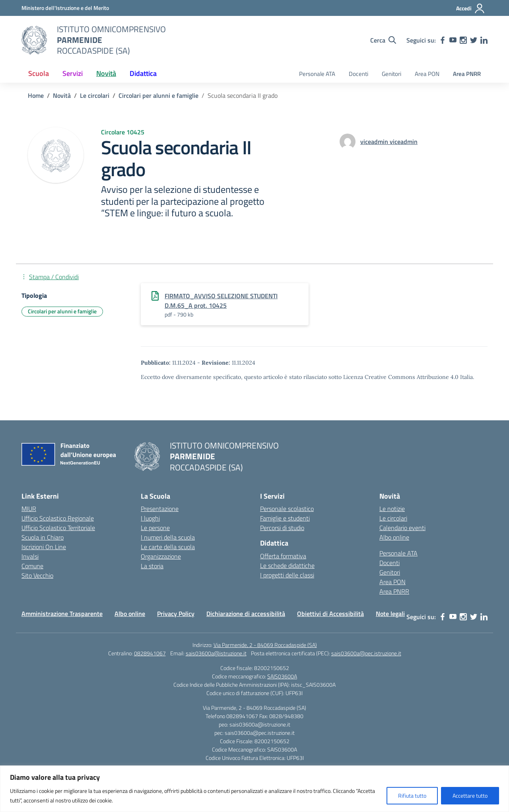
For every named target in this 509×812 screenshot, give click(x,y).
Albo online (394, 537)
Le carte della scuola (168, 547)
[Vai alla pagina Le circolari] (95, 95)
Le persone (155, 528)
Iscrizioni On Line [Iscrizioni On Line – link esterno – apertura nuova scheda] (44, 547)
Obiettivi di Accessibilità (330, 614)
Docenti (358, 74)
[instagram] (463, 40)
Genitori (391, 74)
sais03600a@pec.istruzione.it (366, 653)
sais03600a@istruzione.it (216, 653)
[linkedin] (484, 40)
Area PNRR (467, 74)
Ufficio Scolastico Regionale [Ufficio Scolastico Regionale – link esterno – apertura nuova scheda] (58, 518)
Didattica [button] (143, 73)
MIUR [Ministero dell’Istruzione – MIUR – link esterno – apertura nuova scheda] (29, 509)
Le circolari (393, 518)
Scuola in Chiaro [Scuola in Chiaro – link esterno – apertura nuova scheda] (43, 537)
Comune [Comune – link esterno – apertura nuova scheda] (32, 566)
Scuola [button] (39, 73)
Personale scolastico (287, 509)
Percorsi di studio (282, 528)
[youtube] (453, 40)
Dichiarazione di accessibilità (246, 614)
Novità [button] (106, 73)
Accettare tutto (470, 795)
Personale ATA (317, 74)
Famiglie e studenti (285, 518)
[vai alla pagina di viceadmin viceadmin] (389, 142)
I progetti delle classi (287, 575)
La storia (152, 566)
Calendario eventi (402, 528)
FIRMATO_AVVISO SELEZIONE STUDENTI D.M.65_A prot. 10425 (221, 301)
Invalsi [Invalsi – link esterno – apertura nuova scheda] (30, 556)
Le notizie (392, 509)
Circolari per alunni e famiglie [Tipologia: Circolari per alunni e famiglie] (62, 311)
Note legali (390, 614)
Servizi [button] (73, 73)
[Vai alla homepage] (34, 40)
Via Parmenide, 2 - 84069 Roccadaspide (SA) (265, 645)
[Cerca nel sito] (383, 40)
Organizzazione (161, 556)
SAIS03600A (282, 676)
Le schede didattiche (287, 565)
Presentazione (160, 509)
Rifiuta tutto (412, 795)
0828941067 (150, 653)
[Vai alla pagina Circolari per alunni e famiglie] (158, 95)
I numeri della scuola (168, 537)
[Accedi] (471, 8)
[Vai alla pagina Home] (36, 95)
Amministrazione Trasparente (62, 614)
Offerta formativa (283, 556)
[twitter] (474, 40)
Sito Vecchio (37, 575)
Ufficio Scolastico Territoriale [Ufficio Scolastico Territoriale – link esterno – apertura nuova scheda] (58, 528)
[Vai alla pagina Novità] (62, 95)
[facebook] (443, 40)
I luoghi (150, 518)
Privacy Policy (176, 614)
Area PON (427, 74)
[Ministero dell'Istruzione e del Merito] (65, 8)
